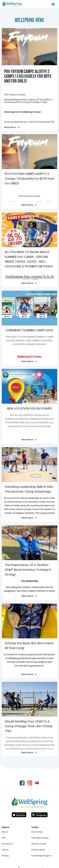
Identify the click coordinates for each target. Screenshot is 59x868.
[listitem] (15, 832)
